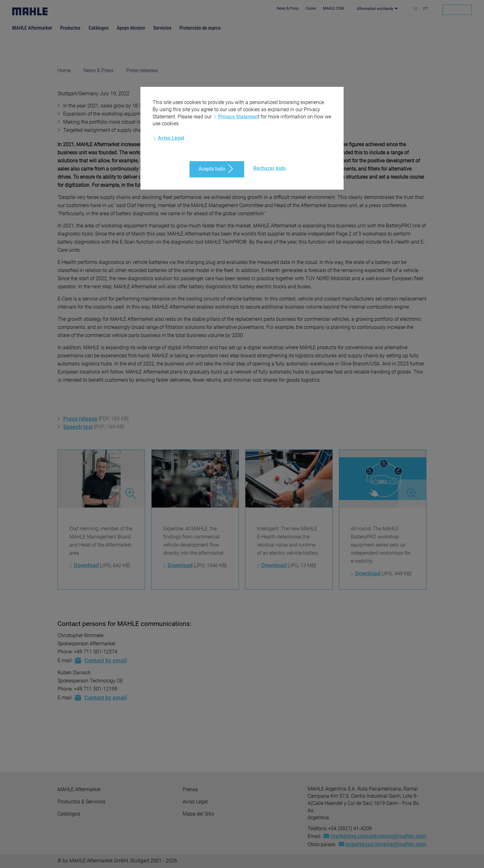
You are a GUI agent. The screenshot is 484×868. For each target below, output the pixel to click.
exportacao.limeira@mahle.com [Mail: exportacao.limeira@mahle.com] (383, 844)
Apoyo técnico (131, 28)
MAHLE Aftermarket (32, 28)
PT (426, 9)
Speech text (78, 427)
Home (64, 70)
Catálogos (98, 28)
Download (86, 565)
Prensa (190, 789)
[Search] (457, 10)
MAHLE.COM (333, 8)
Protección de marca (200, 28)
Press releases (142, 70)
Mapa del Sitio (198, 814)
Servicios (162, 28)
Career (311, 8)
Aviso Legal (195, 802)
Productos (70, 28)
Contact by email (100, 660)
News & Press (288, 8)
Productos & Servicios (81, 802)
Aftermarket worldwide (375, 9)
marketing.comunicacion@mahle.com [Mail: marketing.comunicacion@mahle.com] (375, 836)
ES (416, 9)
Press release (80, 419)
